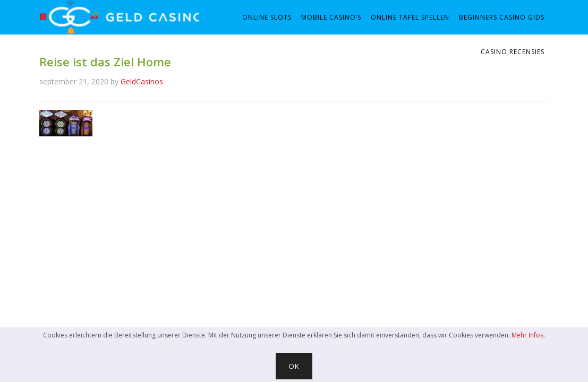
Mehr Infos (527, 335)
